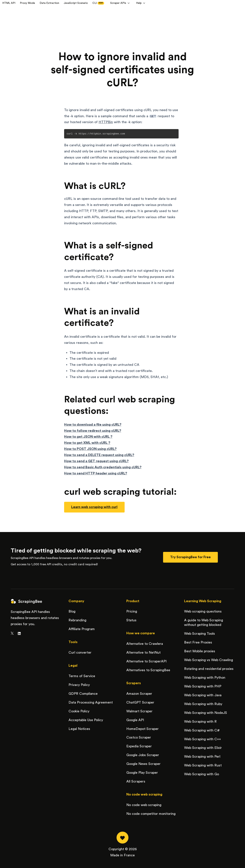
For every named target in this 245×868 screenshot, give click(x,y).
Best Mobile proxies (200, 651)
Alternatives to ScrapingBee (148, 670)
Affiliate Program (82, 629)
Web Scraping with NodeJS (206, 713)
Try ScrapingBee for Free (190, 557)
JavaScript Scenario (76, 3)
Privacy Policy (79, 685)
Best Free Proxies (198, 642)
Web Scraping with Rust (203, 765)
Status (131, 620)
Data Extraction (49, 3)
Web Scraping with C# (202, 730)
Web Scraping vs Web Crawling (209, 660)
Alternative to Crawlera (145, 644)
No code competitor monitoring (151, 814)
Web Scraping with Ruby (203, 704)
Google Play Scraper (142, 773)
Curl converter (80, 652)
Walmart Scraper (139, 711)
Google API (135, 720)
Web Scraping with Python (205, 678)
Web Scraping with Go (202, 774)
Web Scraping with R (200, 722)
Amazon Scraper (139, 694)
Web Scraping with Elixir (203, 748)
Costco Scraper (139, 737)
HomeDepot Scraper (143, 729)
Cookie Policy (79, 711)
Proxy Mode (27, 3)
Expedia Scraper (139, 746)
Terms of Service (82, 676)
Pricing (132, 611)
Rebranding (77, 620)
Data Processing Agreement (91, 702)
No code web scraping (144, 805)
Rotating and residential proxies (209, 669)
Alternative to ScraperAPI (146, 661)
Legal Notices (79, 729)
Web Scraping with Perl (202, 757)
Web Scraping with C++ (203, 739)
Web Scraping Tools (200, 634)
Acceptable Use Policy (86, 720)
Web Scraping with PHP (203, 686)
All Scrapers (136, 781)
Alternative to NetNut (143, 652)
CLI (98, 3)
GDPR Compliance (83, 694)
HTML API (9, 3)
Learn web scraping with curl (94, 507)
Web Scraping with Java (203, 695)
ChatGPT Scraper (140, 702)
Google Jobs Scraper (143, 755)
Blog (72, 611)
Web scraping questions (203, 611)
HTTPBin (106, 122)
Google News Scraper (143, 764)
